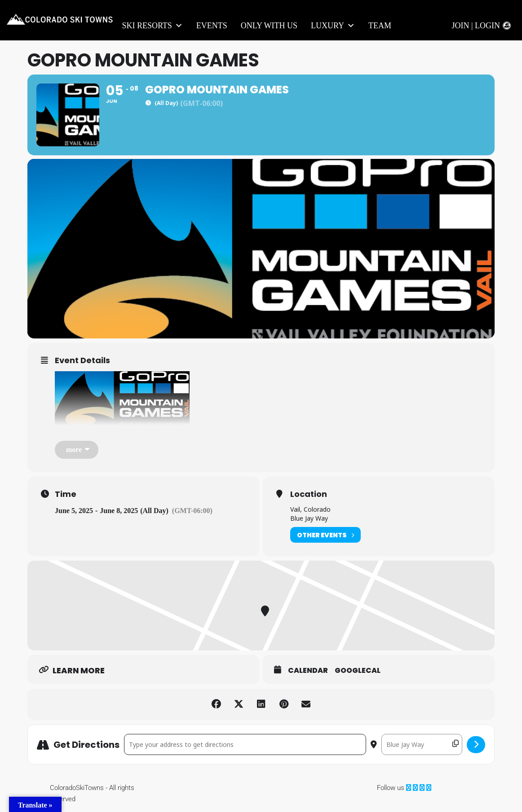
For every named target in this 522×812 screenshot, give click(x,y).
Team (380, 26)
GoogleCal (358, 671)
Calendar (308, 671)
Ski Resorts (152, 26)
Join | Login (476, 26)
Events (212, 26)
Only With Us (269, 26)
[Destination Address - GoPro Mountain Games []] (422, 744)
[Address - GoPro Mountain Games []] (245, 744)
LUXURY (333, 26)
